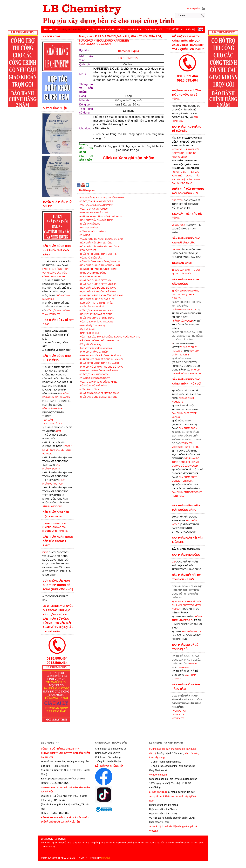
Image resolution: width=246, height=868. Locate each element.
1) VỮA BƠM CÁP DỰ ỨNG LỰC (186, 294)
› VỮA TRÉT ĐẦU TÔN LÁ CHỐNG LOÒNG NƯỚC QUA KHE (109, 337)
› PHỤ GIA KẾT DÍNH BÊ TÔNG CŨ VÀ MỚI (101, 359)
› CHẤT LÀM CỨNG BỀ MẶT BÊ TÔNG (98, 397)
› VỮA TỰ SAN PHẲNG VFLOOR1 (96, 310)
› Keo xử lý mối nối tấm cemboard (96, 348)
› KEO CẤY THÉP (88, 250)
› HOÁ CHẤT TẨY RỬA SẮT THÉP (96, 220)
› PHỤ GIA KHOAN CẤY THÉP (94, 213)
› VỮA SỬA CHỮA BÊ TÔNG (93, 386)
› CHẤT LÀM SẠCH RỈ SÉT (92, 307)
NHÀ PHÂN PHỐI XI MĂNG (108, 29)
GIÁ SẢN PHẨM (153, 29)
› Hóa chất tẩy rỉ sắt (88, 228)
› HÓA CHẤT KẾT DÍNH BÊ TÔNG (96, 243)
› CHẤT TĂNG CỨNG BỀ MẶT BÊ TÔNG (99, 393)
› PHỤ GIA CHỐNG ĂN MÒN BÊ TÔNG (98, 371)
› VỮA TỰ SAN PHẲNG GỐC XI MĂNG (98, 382)
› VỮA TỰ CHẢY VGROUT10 (93, 209)
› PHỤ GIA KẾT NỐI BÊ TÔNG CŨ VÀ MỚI (100, 356)
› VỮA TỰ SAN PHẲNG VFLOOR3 (96, 201)
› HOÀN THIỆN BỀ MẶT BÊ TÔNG (96, 314)
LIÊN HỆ (191, 29)
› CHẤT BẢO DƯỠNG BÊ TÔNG (95, 280)
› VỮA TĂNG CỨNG (89, 389)
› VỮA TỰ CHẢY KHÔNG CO (93, 374)
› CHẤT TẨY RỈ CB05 (89, 224)
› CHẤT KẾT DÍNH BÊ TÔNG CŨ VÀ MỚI (99, 363)
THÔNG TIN (175, 29)
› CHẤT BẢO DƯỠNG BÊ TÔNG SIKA (98, 284)
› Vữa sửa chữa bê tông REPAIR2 (96, 205)
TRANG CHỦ (51, 29)
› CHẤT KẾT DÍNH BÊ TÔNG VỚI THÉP (98, 254)
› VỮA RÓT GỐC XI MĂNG (92, 231)
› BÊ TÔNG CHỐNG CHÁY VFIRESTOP (99, 340)
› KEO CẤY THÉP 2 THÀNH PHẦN (96, 303)
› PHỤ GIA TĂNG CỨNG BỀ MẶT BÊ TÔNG (101, 216)
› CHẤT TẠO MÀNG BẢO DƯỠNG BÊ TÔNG (101, 295)
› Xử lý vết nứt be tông (90, 344)
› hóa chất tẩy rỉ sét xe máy (92, 325)
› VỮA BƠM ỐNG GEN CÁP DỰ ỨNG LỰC (100, 261)
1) (173, 601)
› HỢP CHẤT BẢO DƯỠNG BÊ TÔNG (97, 292)
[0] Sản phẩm (193, 8)
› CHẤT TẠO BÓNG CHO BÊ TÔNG (97, 318)
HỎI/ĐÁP (135, 29)
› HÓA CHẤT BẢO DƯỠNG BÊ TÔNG (97, 288)
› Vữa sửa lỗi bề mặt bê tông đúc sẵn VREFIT (101, 198)
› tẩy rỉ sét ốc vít (87, 329)
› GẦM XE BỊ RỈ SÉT (89, 333)
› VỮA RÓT (84, 235)
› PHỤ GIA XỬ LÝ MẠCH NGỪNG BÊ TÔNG (101, 367)
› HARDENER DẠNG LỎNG (93, 273)
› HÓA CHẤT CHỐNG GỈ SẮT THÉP (97, 299)
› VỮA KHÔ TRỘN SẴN (90, 258)
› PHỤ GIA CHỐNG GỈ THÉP (93, 352)
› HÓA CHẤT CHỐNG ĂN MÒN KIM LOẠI (99, 265)
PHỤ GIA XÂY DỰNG (75, 29)
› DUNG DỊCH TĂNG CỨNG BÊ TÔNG (98, 269)
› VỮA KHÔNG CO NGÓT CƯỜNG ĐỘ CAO (101, 239)
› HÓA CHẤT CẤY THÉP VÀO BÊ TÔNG (99, 246)
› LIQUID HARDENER (90, 277)
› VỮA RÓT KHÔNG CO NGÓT (94, 378)
